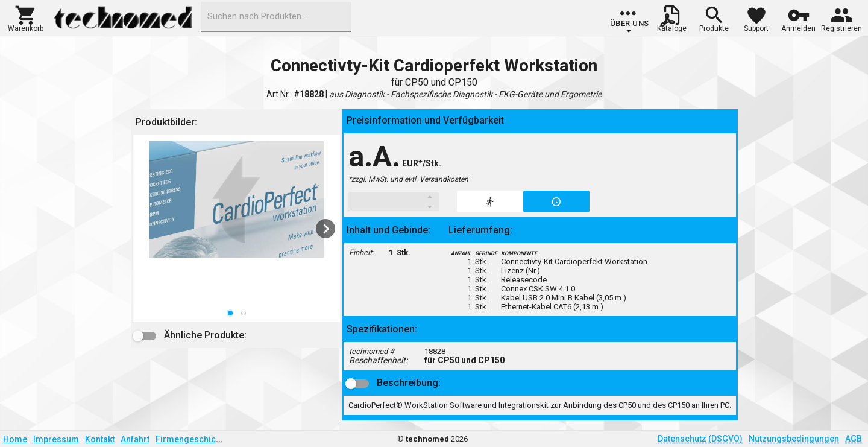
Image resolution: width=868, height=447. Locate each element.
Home (15, 439)
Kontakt (100, 439)
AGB (854, 439)
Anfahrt (135, 439)
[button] (26, 17)
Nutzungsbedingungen (794, 439)
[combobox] (276, 17)
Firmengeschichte (192, 439)
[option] (236, 229)
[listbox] (236, 229)
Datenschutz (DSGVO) (700, 439)
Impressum (56, 439)
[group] (630, 21)
